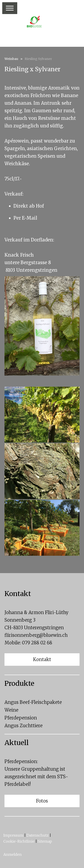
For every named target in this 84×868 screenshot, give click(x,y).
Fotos (42, 801)
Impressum (13, 835)
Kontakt (42, 659)
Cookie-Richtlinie (19, 841)
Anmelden (13, 854)
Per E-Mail (25, 218)
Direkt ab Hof (29, 206)
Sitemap (45, 841)
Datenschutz (38, 835)
